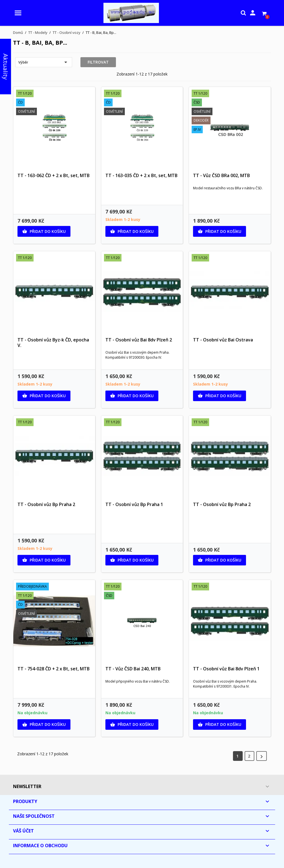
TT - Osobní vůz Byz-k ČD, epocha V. (53, 343)
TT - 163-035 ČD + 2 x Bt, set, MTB (141, 175)
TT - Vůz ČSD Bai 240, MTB (133, 669)
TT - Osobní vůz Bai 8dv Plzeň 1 (226, 669)
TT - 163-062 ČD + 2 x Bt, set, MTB (54, 175)
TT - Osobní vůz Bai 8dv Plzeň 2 (139, 340)
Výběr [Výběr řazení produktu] (44, 62)
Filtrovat (98, 62)
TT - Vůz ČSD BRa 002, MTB (221, 175)
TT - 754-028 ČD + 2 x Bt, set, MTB (54, 669)
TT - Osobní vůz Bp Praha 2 (46, 504)
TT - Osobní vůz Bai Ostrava (223, 340)
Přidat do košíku (44, 232)
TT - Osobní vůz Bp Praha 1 (134, 504)
